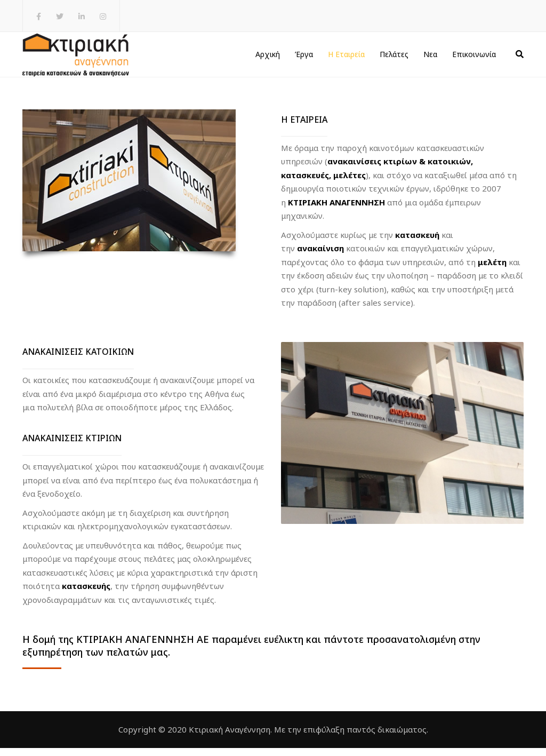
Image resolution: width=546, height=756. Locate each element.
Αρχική (268, 58)
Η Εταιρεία (346, 58)
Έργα (304, 58)
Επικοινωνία (474, 58)
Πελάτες (394, 58)
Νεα (430, 58)
